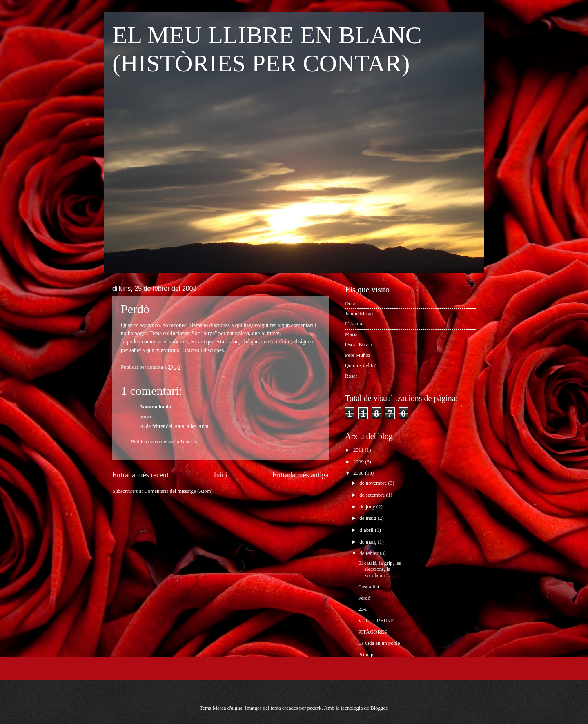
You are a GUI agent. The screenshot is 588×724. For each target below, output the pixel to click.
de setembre (373, 495)
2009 (359, 462)
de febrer (369, 553)
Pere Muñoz (358, 355)
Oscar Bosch (358, 345)
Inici (220, 475)
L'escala (354, 324)
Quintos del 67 (361, 365)
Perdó (364, 598)
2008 (359, 473)
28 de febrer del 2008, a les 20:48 (174, 426)
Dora (350, 303)
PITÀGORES (373, 632)
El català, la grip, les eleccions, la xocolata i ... (380, 569)
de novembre (374, 483)
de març (368, 542)
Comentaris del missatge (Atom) (178, 491)
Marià (351, 334)
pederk (314, 708)
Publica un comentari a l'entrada (165, 442)
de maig (368, 518)
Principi (366, 655)
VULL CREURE (376, 621)
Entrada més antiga (301, 475)
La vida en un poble (379, 643)
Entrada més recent (140, 475)
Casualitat (369, 587)
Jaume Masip (359, 314)
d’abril (367, 530)
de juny (368, 507)
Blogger (379, 708)
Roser (351, 376)
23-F (363, 609)
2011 (359, 450)
